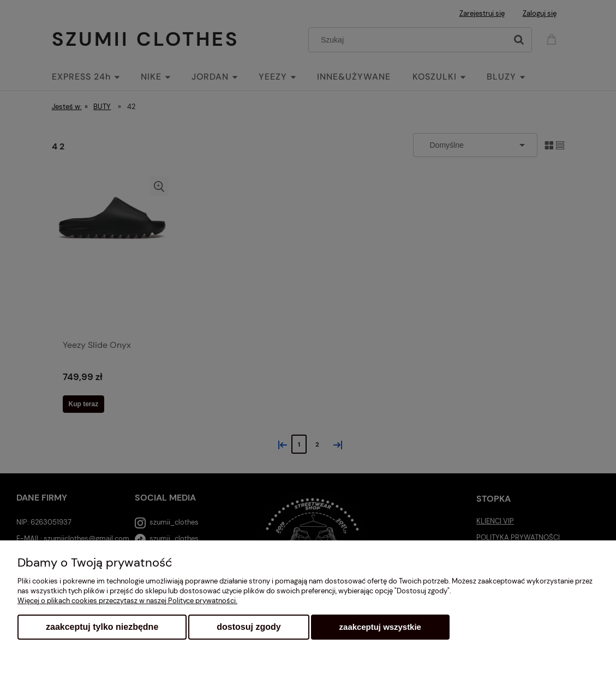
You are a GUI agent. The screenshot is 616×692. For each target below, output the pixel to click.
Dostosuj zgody (249, 627)
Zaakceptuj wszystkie (380, 627)
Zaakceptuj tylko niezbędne (102, 627)
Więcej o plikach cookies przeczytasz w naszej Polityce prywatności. (127, 601)
